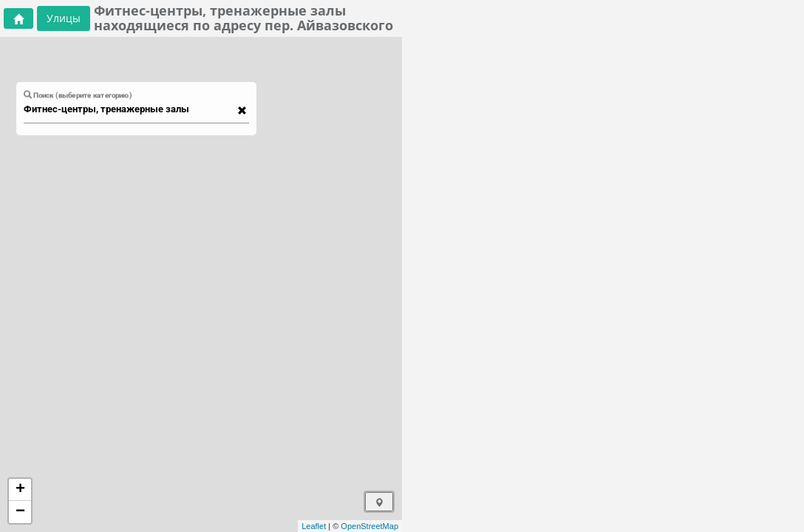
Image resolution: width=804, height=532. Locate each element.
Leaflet (314, 526)
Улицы (64, 18)
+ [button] (20, 490)
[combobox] (129, 109)
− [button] (20, 512)
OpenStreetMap (369, 526)
